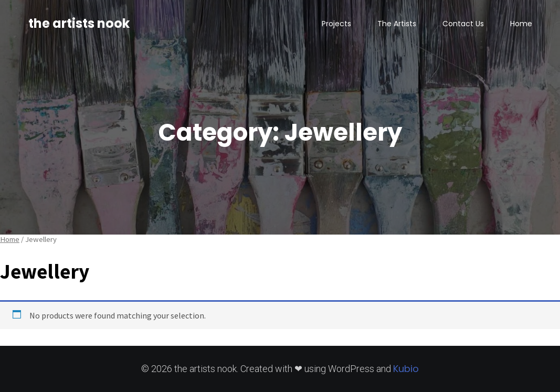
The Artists (397, 24)
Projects (336, 24)
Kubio (406, 369)
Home (521, 24)
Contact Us (463, 24)
